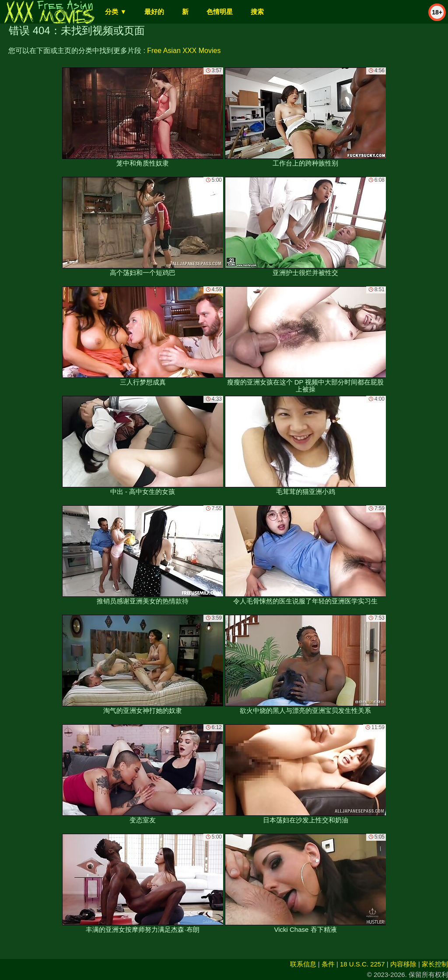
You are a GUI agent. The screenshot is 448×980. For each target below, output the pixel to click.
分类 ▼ (116, 12)
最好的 (154, 12)
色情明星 (220, 12)
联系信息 (303, 964)
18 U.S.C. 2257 (362, 964)
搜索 (257, 12)
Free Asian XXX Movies (184, 51)
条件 (328, 964)
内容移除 (403, 964)
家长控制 (435, 964)
